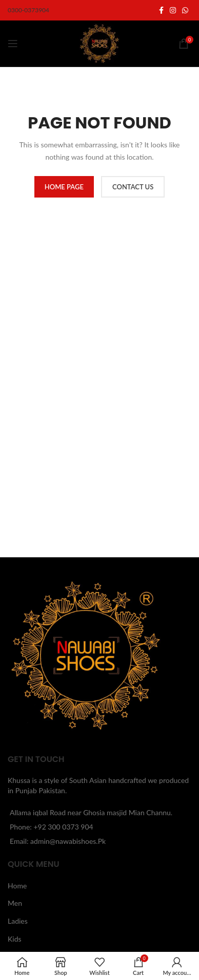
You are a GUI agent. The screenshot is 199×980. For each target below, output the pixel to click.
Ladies (18, 921)
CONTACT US (133, 187)
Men (15, 903)
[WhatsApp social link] (185, 10)
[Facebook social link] (161, 10)
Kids (15, 939)
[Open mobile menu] (13, 43)
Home (17, 886)
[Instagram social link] (173, 10)
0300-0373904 (28, 10)
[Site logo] (99, 43)
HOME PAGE (64, 187)
